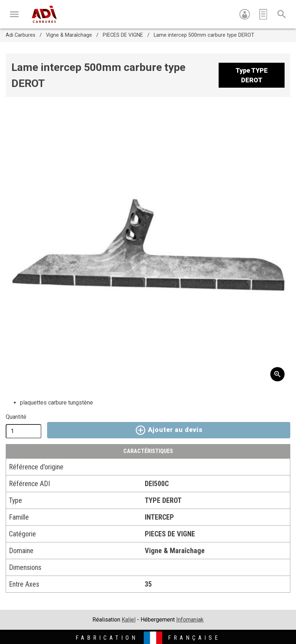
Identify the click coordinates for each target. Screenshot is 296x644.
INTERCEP (159, 517)
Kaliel (129, 620)
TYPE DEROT (163, 500)
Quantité (16, 417)
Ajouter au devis (169, 430)
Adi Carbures (21, 35)
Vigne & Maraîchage (69, 35)
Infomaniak (190, 620)
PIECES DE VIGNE (123, 35)
